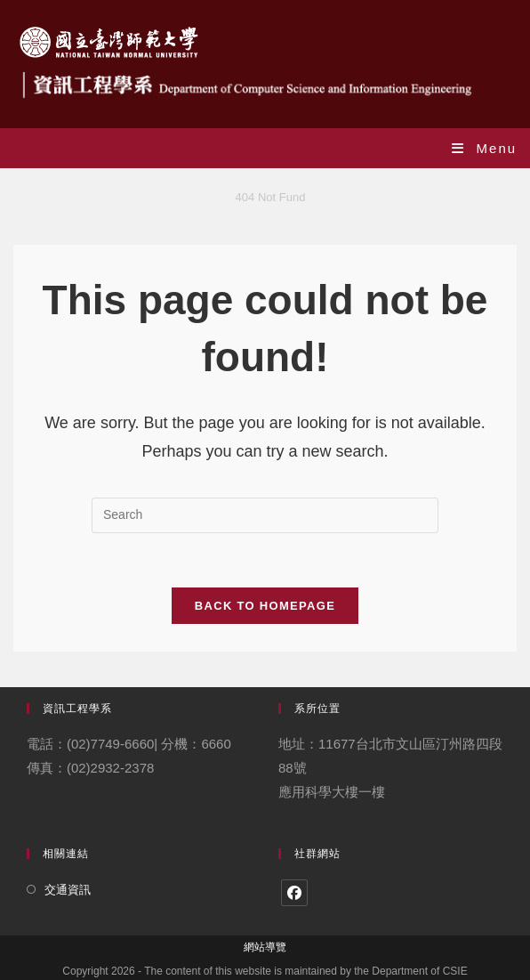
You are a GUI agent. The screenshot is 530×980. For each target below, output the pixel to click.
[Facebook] (294, 893)
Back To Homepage (265, 606)
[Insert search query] (265, 515)
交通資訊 (68, 890)
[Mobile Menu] (484, 148)
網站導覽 (265, 947)
